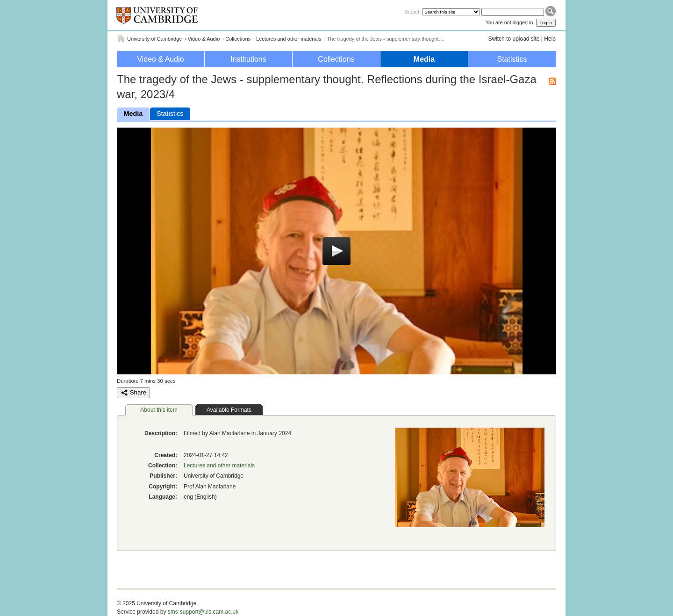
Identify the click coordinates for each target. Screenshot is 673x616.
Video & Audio (204, 39)
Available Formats (229, 410)
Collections (238, 39)
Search (413, 12)
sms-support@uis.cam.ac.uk (203, 612)
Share (133, 393)
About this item (159, 410)
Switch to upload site (514, 39)
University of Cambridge (154, 39)
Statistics (512, 59)
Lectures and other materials (289, 39)
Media (424, 59)
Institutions (248, 59)
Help (550, 39)
